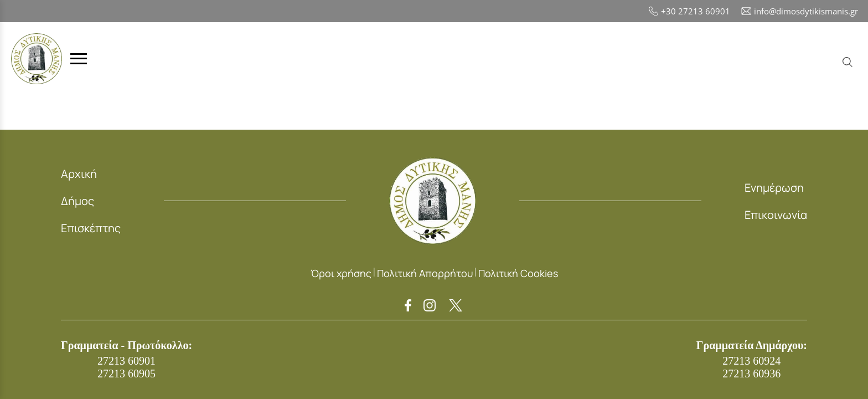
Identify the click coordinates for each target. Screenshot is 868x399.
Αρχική (79, 174)
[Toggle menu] (79, 59)
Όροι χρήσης (341, 273)
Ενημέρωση (774, 188)
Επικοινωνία (776, 215)
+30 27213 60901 (689, 11)
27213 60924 (751, 361)
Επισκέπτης (91, 228)
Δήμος (77, 201)
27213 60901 (126, 361)
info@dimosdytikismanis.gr (800, 11)
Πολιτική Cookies (518, 273)
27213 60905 (126, 374)
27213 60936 (751, 374)
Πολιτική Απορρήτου (425, 273)
